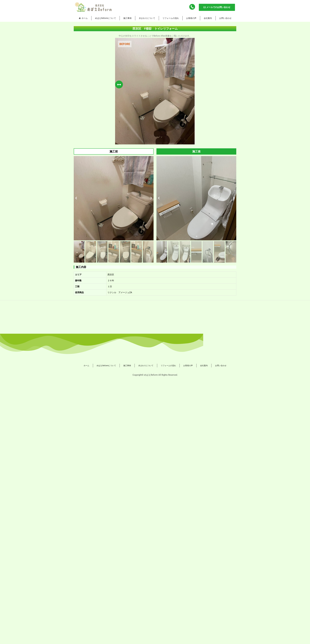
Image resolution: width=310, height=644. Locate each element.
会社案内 (208, 18)
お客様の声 (191, 18)
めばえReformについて (106, 18)
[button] (76, 198)
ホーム (85, 18)
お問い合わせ (225, 18)
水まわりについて (147, 18)
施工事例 (127, 18)
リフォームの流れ (171, 18)
